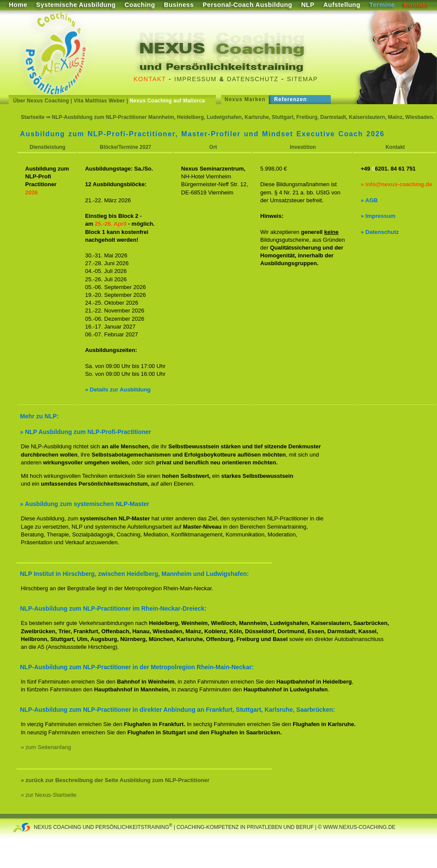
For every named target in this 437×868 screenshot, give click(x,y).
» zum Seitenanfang (46, 747)
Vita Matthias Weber (99, 101)
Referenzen (290, 99)
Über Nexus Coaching (41, 101)
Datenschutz (253, 79)
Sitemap (302, 79)
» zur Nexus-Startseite (49, 795)
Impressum (195, 79)
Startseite (33, 117)
